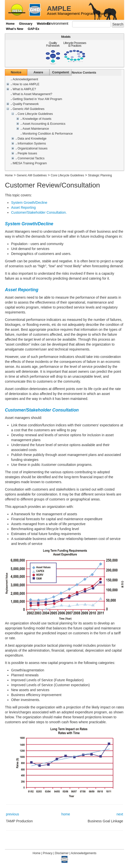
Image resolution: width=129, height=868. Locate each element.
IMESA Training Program (30, 163)
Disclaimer (62, 853)
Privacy (48, 853)
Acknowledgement (25, 79)
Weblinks (44, 24)
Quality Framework (53, 44)
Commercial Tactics (31, 158)
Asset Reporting (23, 207)
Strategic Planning (100, 175)
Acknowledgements (84, 853)
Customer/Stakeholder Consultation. (39, 212)
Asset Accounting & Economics (44, 124)
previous (12, 814)
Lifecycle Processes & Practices (75, 44)
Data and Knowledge (32, 139)
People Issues (27, 154)
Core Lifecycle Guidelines (35, 114)
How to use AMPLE (26, 84)
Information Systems (32, 144)
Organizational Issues (32, 149)
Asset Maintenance (36, 129)
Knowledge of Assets (37, 119)
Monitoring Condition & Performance (48, 134)
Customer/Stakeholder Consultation (42, 410)
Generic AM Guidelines (29, 109)
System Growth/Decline (29, 203)
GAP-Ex (33, 29)
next (120, 814)
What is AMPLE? (24, 89)
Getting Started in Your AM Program (37, 99)
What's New (15, 29)
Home (10, 24)
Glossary (26, 24)
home (66, 814)
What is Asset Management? (32, 94)
